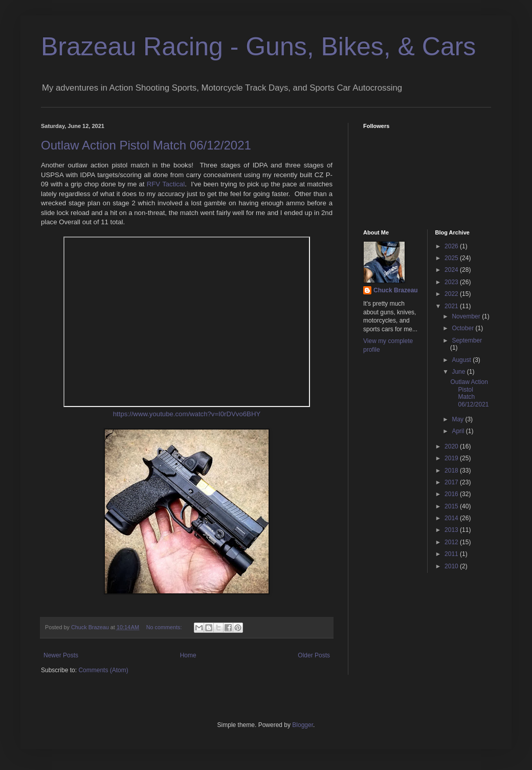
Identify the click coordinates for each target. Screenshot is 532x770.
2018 (452, 470)
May (458, 419)
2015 (452, 506)
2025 (452, 258)
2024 (452, 270)
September (467, 340)
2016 (452, 494)
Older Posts (314, 655)
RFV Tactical (166, 184)
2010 (452, 566)
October (463, 328)
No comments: (165, 627)
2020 (452, 446)
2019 (452, 458)
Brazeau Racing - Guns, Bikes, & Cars (258, 47)
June (459, 372)
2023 (452, 282)
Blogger (303, 725)
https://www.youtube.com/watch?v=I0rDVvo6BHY (187, 414)
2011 (452, 554)
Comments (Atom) (103, 670)
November (467, 316)
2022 (452, 294)
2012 (452, 542)
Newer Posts (61, 655)
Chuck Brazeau (396, 290)
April (459, 431)
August (462, 360)
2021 (452, 306)
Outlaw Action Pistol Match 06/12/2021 (146, 145)
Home (188, 655)
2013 (452, 530)
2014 (452, 518)
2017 (452, 482)
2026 (452, 246)
